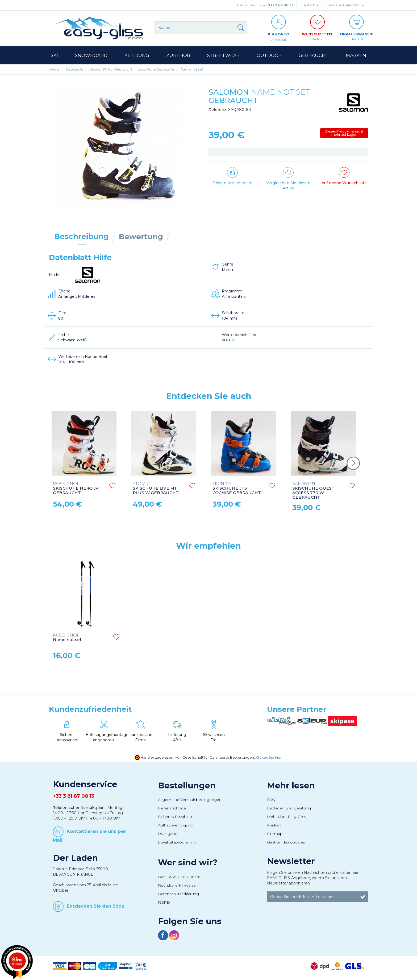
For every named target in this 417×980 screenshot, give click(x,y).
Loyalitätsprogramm (177, 842)
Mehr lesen (291, 786)
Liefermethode (172, 808)
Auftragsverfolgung (176, 825)
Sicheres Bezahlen (175, 817)
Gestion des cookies (286, 842)
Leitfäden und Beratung (289, 808)
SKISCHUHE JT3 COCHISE (237, 489)
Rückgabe (168, 834)
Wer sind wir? (188, 863)
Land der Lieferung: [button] (345, 5)
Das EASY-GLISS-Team (179, 877)
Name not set (67, 638)
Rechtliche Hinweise (177, 886)
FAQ (271, 800)
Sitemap (275, 834)
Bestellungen (187, 786)
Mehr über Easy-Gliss (286, 817)
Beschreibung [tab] (82, 237)
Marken (274, 825)
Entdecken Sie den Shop (96, 906)
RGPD (164, 903)
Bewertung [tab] (141, 237)
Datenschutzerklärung (178, 894)
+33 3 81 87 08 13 (74, 796)
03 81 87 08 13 (280, 5)
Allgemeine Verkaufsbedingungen (190, 800)
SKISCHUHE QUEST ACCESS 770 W (313, 491)
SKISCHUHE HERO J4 (76, 489)
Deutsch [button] (310, 5)
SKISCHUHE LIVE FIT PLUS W (156, 489)
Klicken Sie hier (269, 758)
